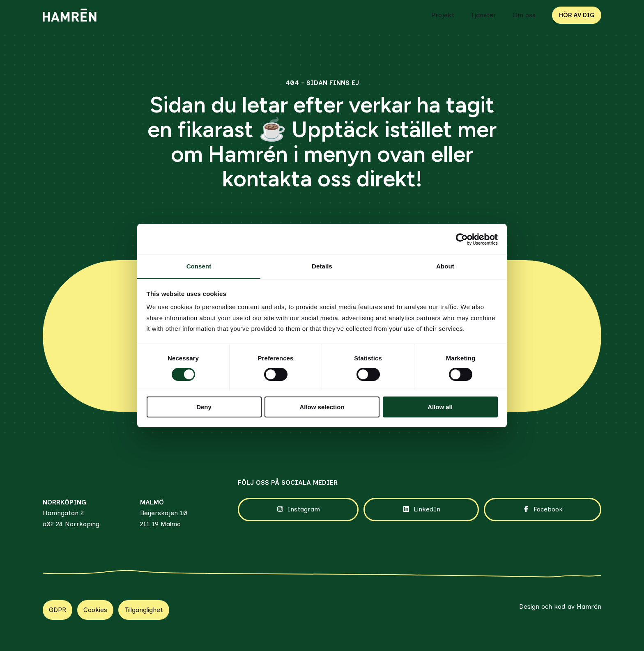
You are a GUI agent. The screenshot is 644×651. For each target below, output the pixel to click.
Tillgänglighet (144, 610)
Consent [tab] (199, 266)
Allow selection (322, 407)
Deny (204, 407)
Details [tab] (322, 266)
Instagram (298, 509)
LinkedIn (421, 509)
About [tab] (445, 266)
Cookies (95, 610)
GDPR (57, 610)
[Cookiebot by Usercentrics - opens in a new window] (462, 239)
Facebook (542, 509)
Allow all (440, 407)
